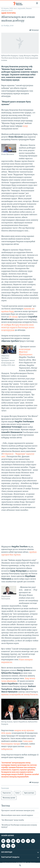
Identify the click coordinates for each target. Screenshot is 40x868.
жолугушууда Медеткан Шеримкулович (25, 352)
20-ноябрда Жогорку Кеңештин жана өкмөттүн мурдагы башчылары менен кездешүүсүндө (18, 328)
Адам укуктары (8, 13)
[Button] (34, 30)
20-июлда (14, 317)
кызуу (25, 126)
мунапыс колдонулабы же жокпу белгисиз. (20, 695)
